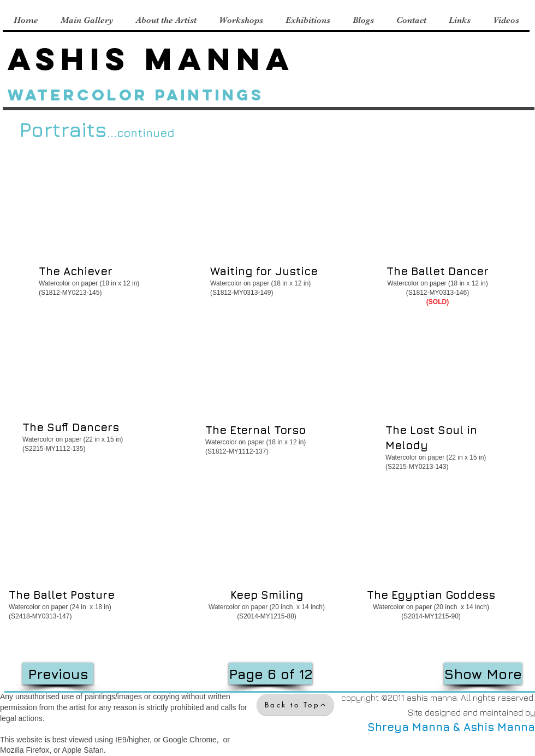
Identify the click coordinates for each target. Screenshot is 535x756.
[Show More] (483, 674)
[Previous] (58, 674)
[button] (95, 225)
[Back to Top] (295, 705)
